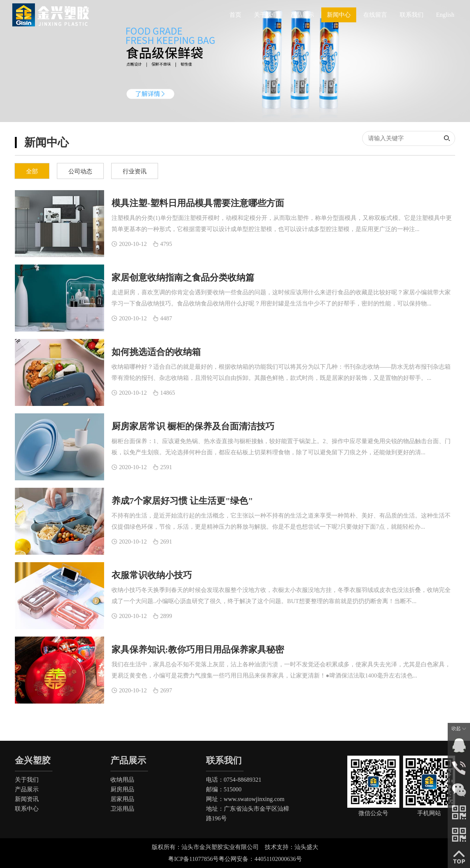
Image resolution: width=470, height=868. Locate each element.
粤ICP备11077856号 (193, 859)
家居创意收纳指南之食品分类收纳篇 (183, 278)
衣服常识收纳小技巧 (152, 575)
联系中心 (27, 809)
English (445, 15)
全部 (32, 171)
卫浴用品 (122, 809)
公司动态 (80, 171)
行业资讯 (135, 171)
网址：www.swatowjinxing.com (245, 799)
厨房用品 (122, 789)
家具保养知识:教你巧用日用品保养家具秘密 (198, 650)
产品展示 (27, 789)
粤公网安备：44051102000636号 (260, 859)
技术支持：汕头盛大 (294, 847)
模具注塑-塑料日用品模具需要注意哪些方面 (198, 203)
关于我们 (27, 780)
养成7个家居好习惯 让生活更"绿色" (182, 501)
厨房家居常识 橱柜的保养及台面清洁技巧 (193, 426)
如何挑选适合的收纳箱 (156, 352)
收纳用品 (122, 780)
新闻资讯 (27, 799)
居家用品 (122, 799)
